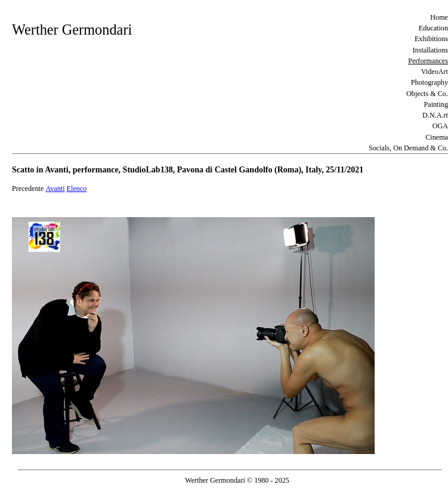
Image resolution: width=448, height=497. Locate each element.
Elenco (77, 189)
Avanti (55, 189)
